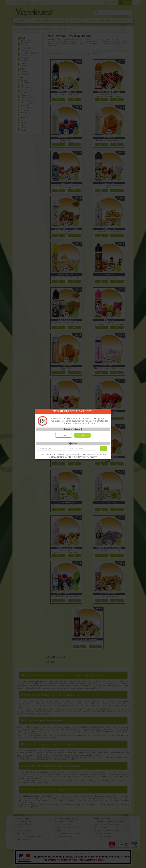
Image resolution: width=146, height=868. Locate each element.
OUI (83, 435)
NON (64, 435)
